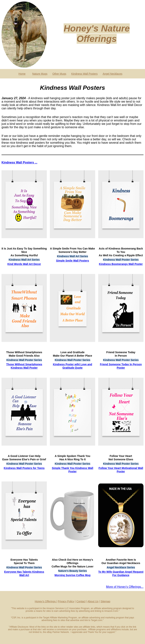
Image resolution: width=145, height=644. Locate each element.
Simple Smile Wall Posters (73, 261)
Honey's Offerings (46, 601)
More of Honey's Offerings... (125, 587)
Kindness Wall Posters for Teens (24, 468)
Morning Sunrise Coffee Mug (73, 575)
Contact (81, 601)
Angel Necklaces (113, 74)
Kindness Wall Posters (84, 74)
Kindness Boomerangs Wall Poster (121, 264)
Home (22, 74)
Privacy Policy (66, 601)
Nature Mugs (40, 74)
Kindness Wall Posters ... (19, 162)
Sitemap (105, 601)
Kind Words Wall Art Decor (24, 264)
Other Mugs (59, 74)
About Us (93, 601)
